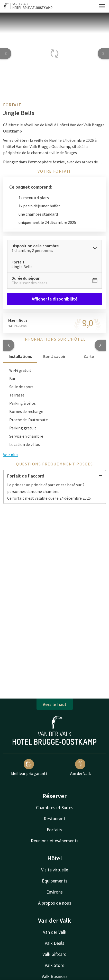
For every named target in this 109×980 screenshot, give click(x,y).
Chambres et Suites (55, 807)
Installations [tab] (20, 356)
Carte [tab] (89, 356)
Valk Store (55, 965)
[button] (9, 345)
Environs (55, 892)
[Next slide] (103, 54)
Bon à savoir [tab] (54, 356)
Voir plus (11, 455)
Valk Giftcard (55, 954)
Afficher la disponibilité (55, 299)
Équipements (55, 881)
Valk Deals (55, 943)
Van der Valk (80, 767)
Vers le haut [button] (55, 704)
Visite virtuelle (55, 870)
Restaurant (55, 819)
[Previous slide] (6, 54)
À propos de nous (55, 903)
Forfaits (55, 830)
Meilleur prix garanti (29, 767)
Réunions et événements (55, 841)
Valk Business (55, 976)
